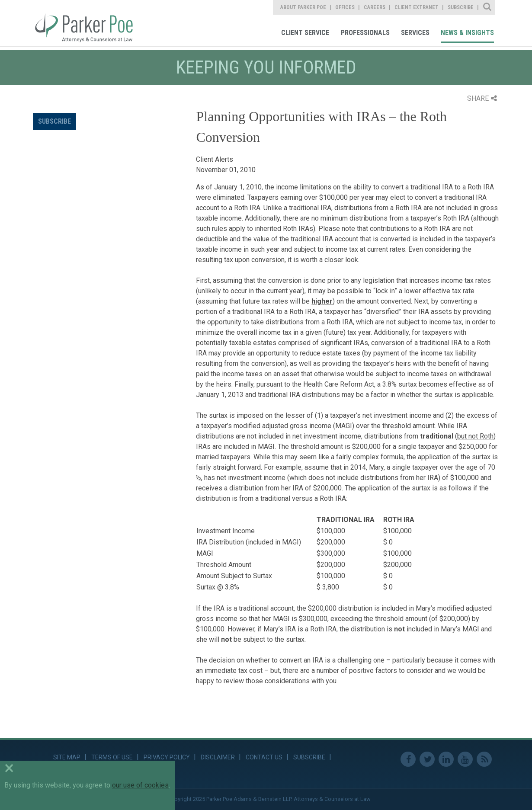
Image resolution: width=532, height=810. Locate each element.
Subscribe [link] (461, 7)
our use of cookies (140, 785)
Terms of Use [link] (112, 757)
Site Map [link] (67, 757)
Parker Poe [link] (89, 23)
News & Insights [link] (467, 33)
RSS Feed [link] (484, 759)
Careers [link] (375, 7)
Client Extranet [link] (417, 7)
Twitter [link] (427, 759)
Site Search (488, 7)
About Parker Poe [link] (303, 7)
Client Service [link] (305, 33)
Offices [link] (345, 7)
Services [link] (415, 33)
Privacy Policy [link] (167, 757)
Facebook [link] (408, 759)
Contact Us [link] (264, 757)
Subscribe (54, 121)
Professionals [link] (365, 33)
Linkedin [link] (446, 759)
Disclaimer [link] (218, 757)
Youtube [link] (465, 759)
